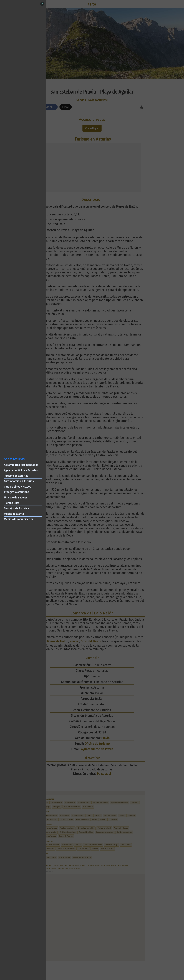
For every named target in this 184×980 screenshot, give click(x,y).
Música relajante (14, 514)
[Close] (42, 4)
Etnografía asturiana (17, 492)
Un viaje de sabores (16, 498)
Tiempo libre (12, 503)
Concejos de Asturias (16, 508)
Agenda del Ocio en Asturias (21, 470)
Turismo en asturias (16, 476)
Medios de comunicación (19, 519)
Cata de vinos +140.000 (17, 487)
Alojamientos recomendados (21, 465)
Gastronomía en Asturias (19, 481)
